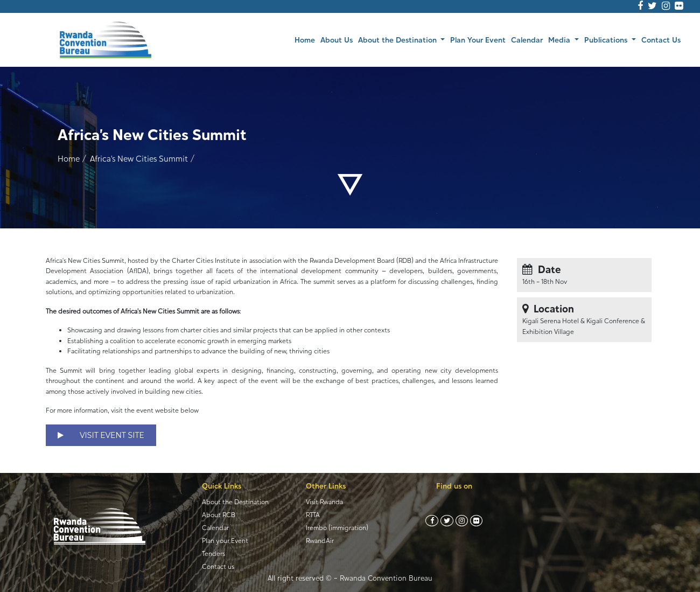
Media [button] (560, 40)
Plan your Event (225, 541)
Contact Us (661, 40)
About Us (337, 40)
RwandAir (320, 541)
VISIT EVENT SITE (101, 435)
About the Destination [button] (398, 40)
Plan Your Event (478, 40)
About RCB (219, 515)
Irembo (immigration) (337, 528)
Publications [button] (607, 40)
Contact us (218, 566)
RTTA (313, 515)
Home (306, 39)
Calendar (527, 40)
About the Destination (235, 502)
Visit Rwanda (324, 502)
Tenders (213, 553)
